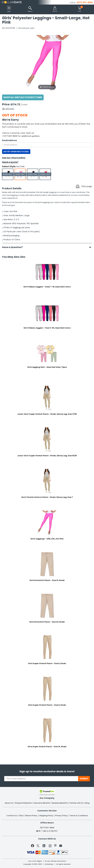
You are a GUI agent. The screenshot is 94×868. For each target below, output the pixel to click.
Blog (87, 803)
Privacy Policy (61, 816)
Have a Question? (14, 247)
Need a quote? (10, 162)
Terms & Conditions (79, 816)
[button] (55, 9)
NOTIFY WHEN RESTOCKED (16, 152)
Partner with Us (76, 803)
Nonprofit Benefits (23, 803)
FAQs (21, 816)
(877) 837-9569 (85, 2)
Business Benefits (60, 803)
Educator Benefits (42, 803)
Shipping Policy (46, 816)
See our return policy (14, 158)
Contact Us (12, 816)
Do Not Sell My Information (56, 861)
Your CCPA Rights (35, 861)
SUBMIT (84, 779)
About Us (9, 803)
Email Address (9, 140)
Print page (87, 186)
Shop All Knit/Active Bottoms (23, 97)
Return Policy (31, 816)
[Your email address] (41, 779)
